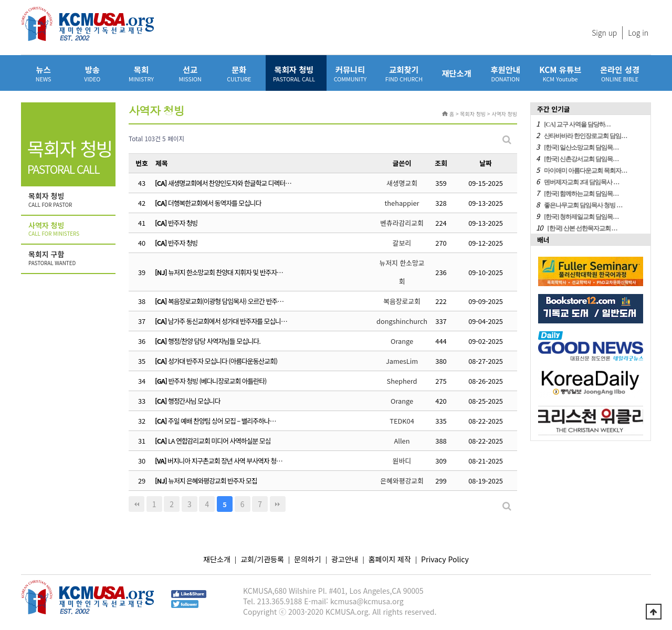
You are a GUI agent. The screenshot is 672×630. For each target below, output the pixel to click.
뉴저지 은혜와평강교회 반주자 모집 (212, 481)
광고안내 (345, 559)
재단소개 (456, 73)
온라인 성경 (620, 73)
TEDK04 (402, 421)
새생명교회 (402, 183)
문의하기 (308, 559)
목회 (141, 73)
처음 (136, 504)
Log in (638, 33)
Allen (402, 441)
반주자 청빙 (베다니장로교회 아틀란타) (217, 381)
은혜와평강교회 (402, 481)
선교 (190, 73)
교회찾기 (404, 73)
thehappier (402, 203)
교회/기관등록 (262, 559)
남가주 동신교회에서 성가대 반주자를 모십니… (228, 321)
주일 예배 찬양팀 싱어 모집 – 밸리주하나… (222, 421)
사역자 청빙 (69, 229)
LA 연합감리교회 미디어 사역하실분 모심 (219, 441)
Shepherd (402, 381)
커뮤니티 (350, 73)
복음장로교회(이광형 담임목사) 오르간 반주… (226, 301)
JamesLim (402, 361)
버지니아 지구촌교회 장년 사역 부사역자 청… (225, 461)
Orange (402, 341)
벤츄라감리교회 (402, 223)
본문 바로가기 (0, 0)
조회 (441, 163)
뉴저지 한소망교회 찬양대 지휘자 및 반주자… (225, 272)
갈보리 (402, 243)
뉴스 (43, 73)
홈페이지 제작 (390, 559)
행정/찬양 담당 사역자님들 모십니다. (214, 341)
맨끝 (278, 504)
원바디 (402, 461)
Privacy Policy (445, 559)
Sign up (604, 33)
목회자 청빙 (294, 73)
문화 (239, 73)
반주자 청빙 (183, 223)
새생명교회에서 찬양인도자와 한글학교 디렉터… (230, 183)
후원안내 (505, 73)
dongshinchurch (402, 321)
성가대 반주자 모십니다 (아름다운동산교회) (223, 361)
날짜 (486, 163)
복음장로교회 (402, 301)
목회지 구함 (69, 258)
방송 (92, 73)
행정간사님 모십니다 (194, 401)
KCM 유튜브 (560, 73)
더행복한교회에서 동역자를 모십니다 (215, 203)
